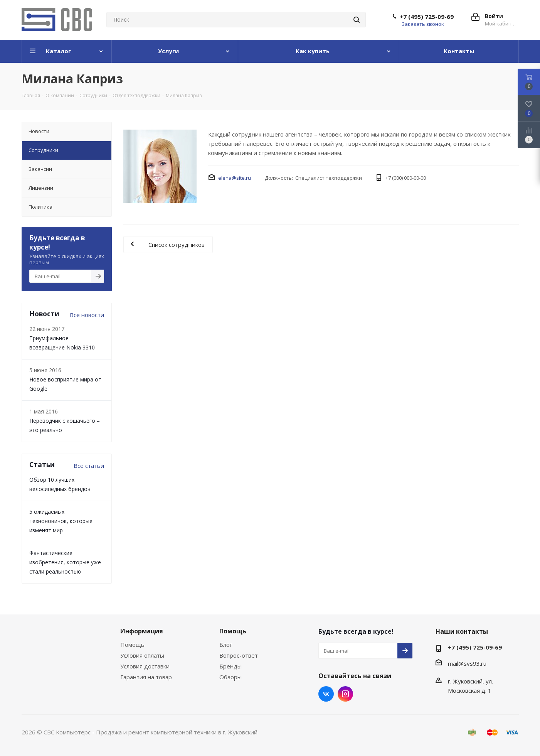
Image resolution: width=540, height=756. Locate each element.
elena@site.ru (235, 178)
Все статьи (89, 466)
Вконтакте (326, 694)
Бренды (230, 666)
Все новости (87, 315)
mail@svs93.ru (467, 663)
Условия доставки (145, 666)
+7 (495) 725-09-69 (427, 17)
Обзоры (230, 677)
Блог (226, 645)
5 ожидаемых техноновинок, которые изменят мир (61, 521)
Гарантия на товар (146, 677)
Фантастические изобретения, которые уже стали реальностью (65, 562)
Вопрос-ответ (239, 655)
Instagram (345, 694)
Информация (142, 631)
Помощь (132, 645)
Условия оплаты (142, 655)
